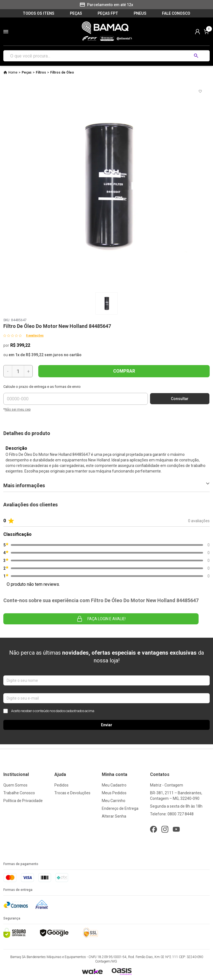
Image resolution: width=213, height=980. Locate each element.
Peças (27, 72)
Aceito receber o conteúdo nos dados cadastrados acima (49, 711)
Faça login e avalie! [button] (101, 619)
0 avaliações (35, 336)
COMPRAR (124, 371)
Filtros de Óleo (62, 72)
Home (13, 72)
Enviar (107, 725)
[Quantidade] (18, 371)
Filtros (41, 72)
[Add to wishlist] (200, 91)
